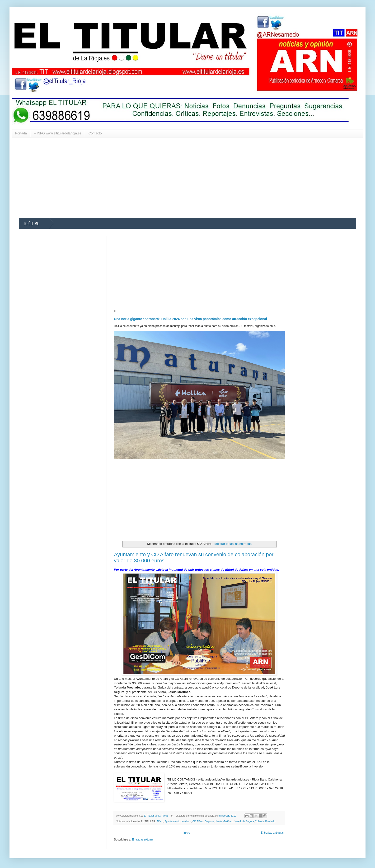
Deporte (209, 821)
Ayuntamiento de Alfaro (178, 821)
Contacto (95, 133)
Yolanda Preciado (265, 821)
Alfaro (160, 821)
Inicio (187, 833)
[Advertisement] (161, 178)
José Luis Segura (244, 821)
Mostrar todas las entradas (233, 544)
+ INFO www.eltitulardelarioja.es (58, 133)
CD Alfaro (198, 821)
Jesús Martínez (224, 821)
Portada (21, 133)
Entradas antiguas (272, 833)
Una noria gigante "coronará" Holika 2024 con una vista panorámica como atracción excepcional (190, 319)
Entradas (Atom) (142, 840)
